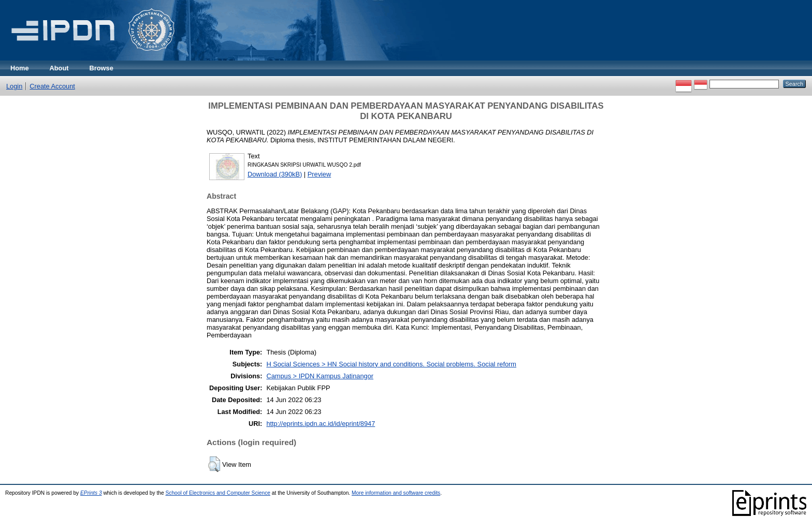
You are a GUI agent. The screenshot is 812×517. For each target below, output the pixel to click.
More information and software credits (396, 493)
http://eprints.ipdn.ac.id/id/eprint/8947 (321, 424)
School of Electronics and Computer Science (218, 493)
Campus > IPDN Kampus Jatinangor (320, 376)
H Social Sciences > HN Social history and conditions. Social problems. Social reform (391, 364)
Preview (320, 174)
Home (20, 68)
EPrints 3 (91, 493)
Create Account (52, 86)
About (59, 68)
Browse (102, 68)
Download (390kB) (275, 174)
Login (14, 86)
